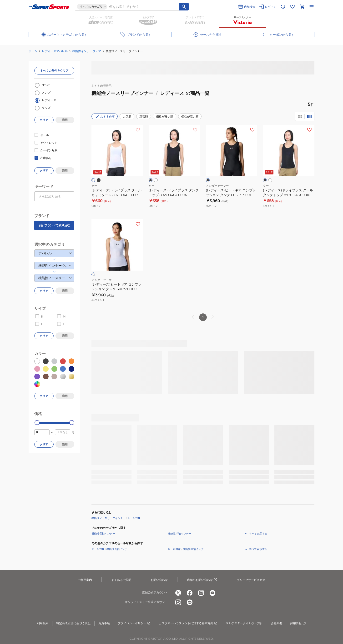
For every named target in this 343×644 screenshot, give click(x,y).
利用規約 (43, 623)
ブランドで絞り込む (54, 225)
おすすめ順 (105, 117)
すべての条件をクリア (54, 71)
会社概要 (277, 623)
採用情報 (298, 623)
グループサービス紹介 (251, 580)
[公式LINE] (190, 602)
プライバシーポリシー (134, 623)
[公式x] (178, 593)
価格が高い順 (190, 116)
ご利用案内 (85, 580)
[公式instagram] (201, 593)
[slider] (37, 423)
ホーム (33, 51)
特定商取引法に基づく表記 (73, 623)
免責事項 (104, 623)
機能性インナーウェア (87, 51)
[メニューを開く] (312, 7)
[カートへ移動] (302, 7)
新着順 (144, 116)
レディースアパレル (55, 51)
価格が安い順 (165, 116)
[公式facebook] (190, 593)
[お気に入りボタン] (138, 130)
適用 (65, 120)
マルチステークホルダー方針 (244, 623)
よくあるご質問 (121, 580)
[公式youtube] (212, 593)
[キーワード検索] (184, 7)
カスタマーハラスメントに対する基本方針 (188, 623)
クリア (44, 120)
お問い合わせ (159, 580)
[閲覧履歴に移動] (283, 7)
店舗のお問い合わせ (202, 580)
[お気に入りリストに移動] (293, 7)
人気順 (127, 116)
